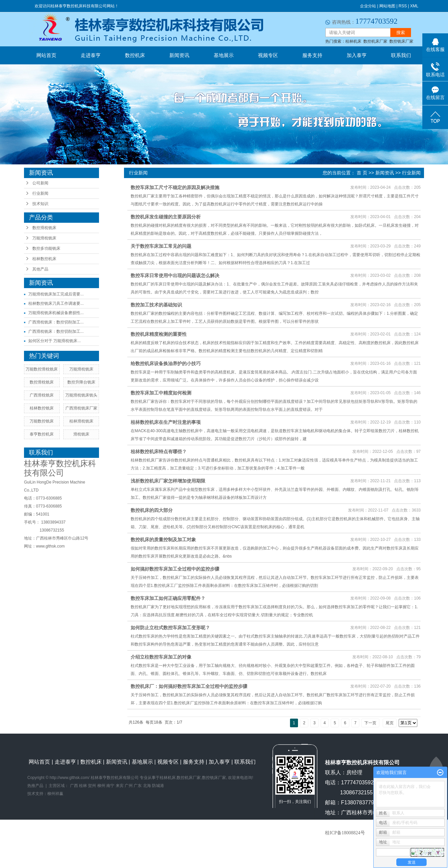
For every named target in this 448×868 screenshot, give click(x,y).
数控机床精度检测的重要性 (159, 334)
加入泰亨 (357, 55)
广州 (129, 786)
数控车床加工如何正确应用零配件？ (168, 598)
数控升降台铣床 (81, 382)
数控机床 (135, 55)
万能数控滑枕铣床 (42, 369)
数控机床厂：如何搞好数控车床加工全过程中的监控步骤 (189, 686)
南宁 (110, 786)
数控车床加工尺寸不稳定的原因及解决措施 (175, 187)
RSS (403, 6)
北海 (147, 786)
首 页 (362, 173)
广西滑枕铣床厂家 (81, 408)
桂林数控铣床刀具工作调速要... (56, 303)
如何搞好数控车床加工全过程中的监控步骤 (175, 569)
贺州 (92, 786)
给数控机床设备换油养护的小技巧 (166, 363)
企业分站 (368, 6)
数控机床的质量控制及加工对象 (163, 540)
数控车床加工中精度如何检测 (161, 393)
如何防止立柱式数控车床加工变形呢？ (170, 628)
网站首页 (46, 55)
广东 (138, 786)
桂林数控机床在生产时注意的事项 (166, 422)
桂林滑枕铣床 (81, 421)
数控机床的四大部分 (152, 510)
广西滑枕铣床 (42, 395)
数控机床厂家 (375, 41)
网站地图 (387, 6)
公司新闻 (40, 183)
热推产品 (35, 786)
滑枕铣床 (81, 434)
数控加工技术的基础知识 (156, 305)
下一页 (370, 723)
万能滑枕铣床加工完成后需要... (56, 294)
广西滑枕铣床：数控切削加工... (56, 322)
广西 (74, 786)
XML (414, 6)
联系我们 (401, 55)
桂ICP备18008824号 (345, 833)
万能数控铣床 (42, 421)
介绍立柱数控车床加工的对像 (161, 657)
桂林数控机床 (44, 259)
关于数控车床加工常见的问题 (161, 246)
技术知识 (40, 204)
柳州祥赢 (55, 794)
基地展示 (224, 55)
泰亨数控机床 (42, 434)
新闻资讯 (179, 55)
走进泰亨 (91, 55)
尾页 (390, 723)
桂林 (83, 786)
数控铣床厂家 (401, 41)
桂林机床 (353, 41)
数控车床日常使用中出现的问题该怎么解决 (175, 275)
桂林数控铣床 (42, 408)
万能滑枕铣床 (44, 238)
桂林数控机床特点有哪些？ (159, 452)
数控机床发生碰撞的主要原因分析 (166, 217)
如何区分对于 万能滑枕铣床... (54, 341)
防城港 (158, 786)
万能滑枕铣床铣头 (81, 395)
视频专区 (268, 55)
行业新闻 (40, 193)
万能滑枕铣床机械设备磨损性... (56, 313)
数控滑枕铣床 (44, 228)
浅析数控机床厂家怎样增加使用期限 (168, 481)
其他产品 (40, 269)
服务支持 (312, 55)
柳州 (101, 786)
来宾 (120, 786)
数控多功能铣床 (46, 248)
